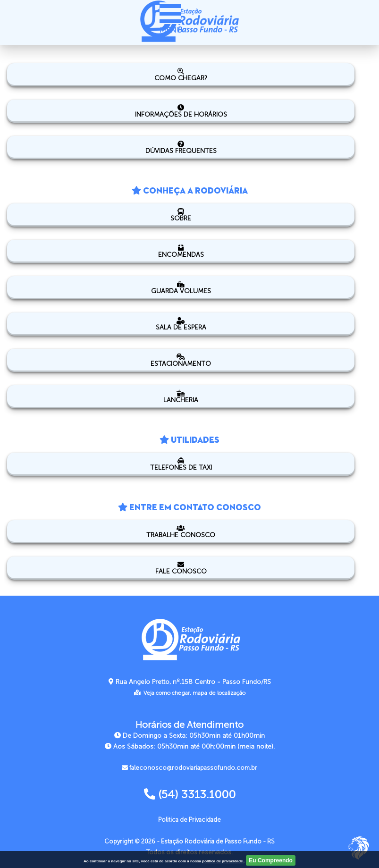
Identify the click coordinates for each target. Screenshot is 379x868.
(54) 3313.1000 (190, 794)
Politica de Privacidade (189, 820)
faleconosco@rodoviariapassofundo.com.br (189, 768)
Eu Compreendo (271, 860)
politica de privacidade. (223, 861)
